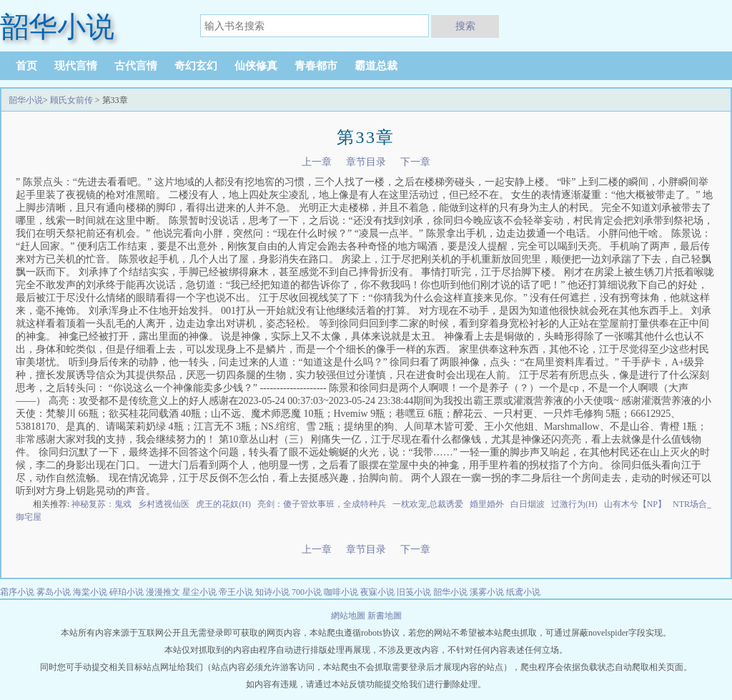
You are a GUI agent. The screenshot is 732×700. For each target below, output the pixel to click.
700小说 (307, 592)
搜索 (465, 26)
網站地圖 (349, 616)
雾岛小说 (54, 592)
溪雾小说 (487, 592)
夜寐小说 (377, 592)
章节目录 (366, 162)
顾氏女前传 (71, 100)
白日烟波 (528, 504)
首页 (26, 66)
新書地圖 (385, 616)
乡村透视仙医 (164, 504)
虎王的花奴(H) (223, 504)
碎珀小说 (127, 592)
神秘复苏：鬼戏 (102, 504)
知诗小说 (272, 592)
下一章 (415, 162)
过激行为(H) (574, 504)
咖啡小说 (341, 592)
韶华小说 (26, 100)
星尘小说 (199, 592)
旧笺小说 (414, 592)
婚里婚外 (487, 504)
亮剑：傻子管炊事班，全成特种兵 (322, 504)
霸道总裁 (376, 66)
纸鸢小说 (523, 592)
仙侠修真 (256, 66)
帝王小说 (236, 592)
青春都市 (316, 66)
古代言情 (136, 66)
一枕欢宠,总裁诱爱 (428, 504)
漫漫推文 (163, 592)
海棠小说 (90, 592)
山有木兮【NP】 (635, 504)
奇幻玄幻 (196, 66)
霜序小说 (17, 592)
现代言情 (76, 66)
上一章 (317, 162)
